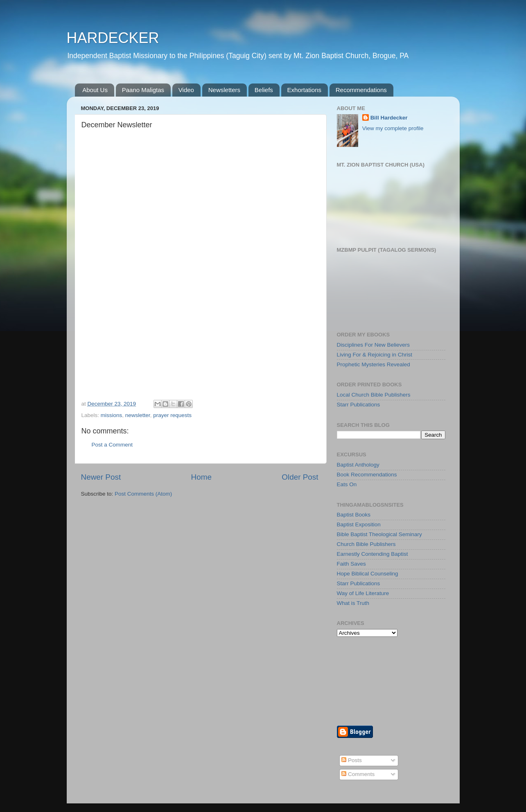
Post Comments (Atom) (143, 494)
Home (201, 477)
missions (112, 415)
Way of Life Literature (363, 593)
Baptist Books (354, 515)
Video (186, 90)
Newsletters (224, 90)
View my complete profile (393, 128)
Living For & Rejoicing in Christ (375, 355)
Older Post (300, 477)
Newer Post (101, 477)
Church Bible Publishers (366, 544)
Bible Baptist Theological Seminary (379, 534)
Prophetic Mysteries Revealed (374, 364)
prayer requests (172, 415)
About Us (95, 90)
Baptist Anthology (358, 465)
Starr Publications (359, 405)
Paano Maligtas (143, 90)
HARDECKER (113, 38)
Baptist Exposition (359, 524)
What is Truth (353, 603)
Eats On (347, 484)
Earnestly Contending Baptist (372, 554)
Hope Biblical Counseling (368, 574)
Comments (358, 774)
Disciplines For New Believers (374, 345)
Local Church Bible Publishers (374, 395)
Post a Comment (112, 445)
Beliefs (264, 90)
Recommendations (361, 90)
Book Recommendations (367, 475)
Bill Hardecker (389, 118)
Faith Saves (351, 564)
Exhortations (304, 90)
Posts (352, 760)
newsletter (138, 415)
